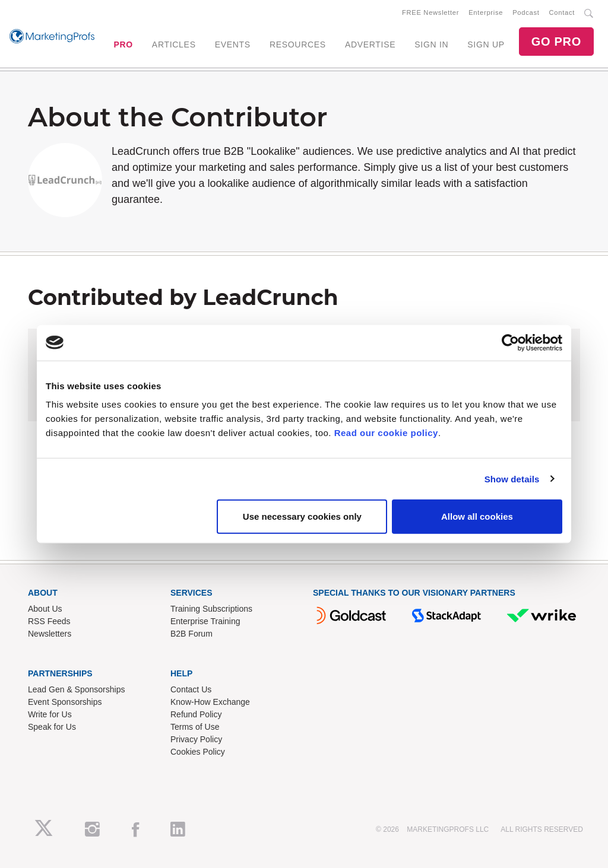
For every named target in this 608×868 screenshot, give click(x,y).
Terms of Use (195, 727)
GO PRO (556, 42)
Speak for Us (52, 727)
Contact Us (191, 689)
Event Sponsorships (65, 702)
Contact (562, 12)
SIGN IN (431, 44)
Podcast (526, 12)
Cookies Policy (198, 752)
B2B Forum (191, 634)
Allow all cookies (477, 516)
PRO (123, 44)
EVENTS (233, 44)
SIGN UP (486, 44)
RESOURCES (298, 44)
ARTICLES (174, 44)
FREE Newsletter (430, 12)
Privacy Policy (196, 739)
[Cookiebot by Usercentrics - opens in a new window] (510, 342)
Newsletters (50, 634)
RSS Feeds (49, 621)
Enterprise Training (205, 621)
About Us (45, 609)
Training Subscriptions (211, 609)
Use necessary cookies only (302, 516)
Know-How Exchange (210, 702)
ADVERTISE (370, 44)
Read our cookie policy (386, 433)
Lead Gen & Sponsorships (76, 689)
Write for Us (50, 714)
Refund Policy (196, 714)
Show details (512, 478)
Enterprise (486, 12)
